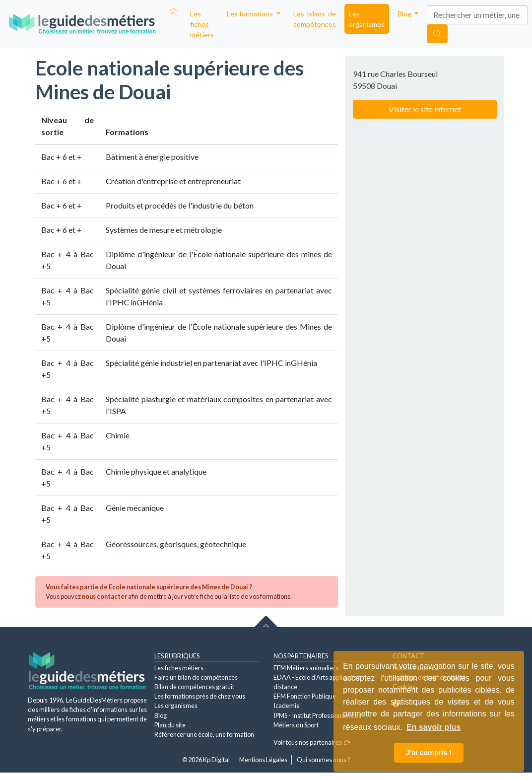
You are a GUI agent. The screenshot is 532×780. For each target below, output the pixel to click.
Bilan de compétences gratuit (194, 687)
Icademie (287, 706)
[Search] (477, 15)
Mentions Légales (263, 760)
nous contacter (104, 596)
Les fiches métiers (202, 24)
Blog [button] (405, 14)
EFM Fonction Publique (305, 696)
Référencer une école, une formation (204, 734)
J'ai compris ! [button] (429, 753)
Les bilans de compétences (315, 19)
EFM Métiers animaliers (306, 668)
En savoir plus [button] (433, 727)
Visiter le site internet (425, 109)
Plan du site (170, 725)
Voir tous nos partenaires (312, 742)
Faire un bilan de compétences (196, 677)
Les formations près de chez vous (200, 696)
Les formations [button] (251, 14)
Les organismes (367, 19)
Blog (161, 715)
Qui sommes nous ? (324, 760)
